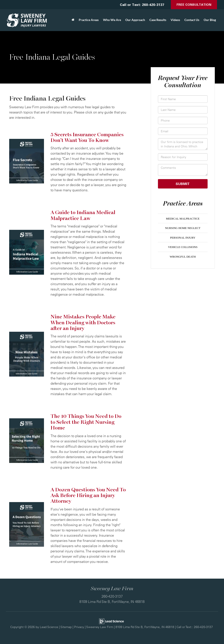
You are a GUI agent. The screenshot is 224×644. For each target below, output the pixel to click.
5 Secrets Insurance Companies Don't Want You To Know (87, 137)
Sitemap (66, 627)
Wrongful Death (183, 257)
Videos (175, 20)
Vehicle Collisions (183, 247)
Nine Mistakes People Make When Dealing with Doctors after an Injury (83, 323)
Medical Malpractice (183, 219)
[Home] (73, 20)
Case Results (158, 20)
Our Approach (135, 20)
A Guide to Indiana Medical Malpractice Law (83, 215)
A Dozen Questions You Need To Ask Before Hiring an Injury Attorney (88, 496)
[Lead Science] (111, 621)
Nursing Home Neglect (183, 228)
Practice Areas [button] (89, 20)
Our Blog (210, 20)
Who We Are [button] (112, 20)
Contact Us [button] (192, 20)
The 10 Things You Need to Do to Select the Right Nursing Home (86, 422)
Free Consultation (194, 4)
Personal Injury (183, 238)
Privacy (79, 627)
